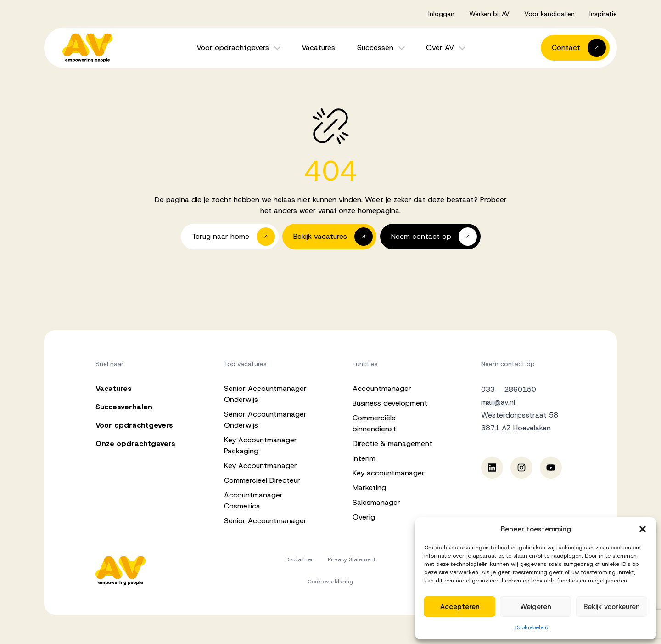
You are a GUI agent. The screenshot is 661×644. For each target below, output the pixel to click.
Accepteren (460, 607)
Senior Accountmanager (265, 521)
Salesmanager (376, 502)
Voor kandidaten (549, 14)
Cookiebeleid (531, 627)
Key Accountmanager (260, 466)
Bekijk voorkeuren (612, 607)
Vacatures (318, 48)
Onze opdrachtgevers (135, 443)
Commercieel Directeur (262, 480)
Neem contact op (508, 364)
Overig (364, 517)
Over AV (440, 48)
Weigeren (536, 607)
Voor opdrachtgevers (233, 48)
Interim (364, 458)
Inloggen (441, 14)
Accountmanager (382, 388)
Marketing (369, 488)
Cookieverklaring (330, 582)
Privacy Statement (352, 559)
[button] (643, 529)
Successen (375, 48)
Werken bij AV (489, 14)
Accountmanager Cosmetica (253, 500)
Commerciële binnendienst (374, 423)
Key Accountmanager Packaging (260, 445)
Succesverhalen (124, 407)
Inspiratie (603, 14)
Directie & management (392, 443)
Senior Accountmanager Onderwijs (265, 394)
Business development (390, 403)
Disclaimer (299, 559)
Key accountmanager (389, 473)
